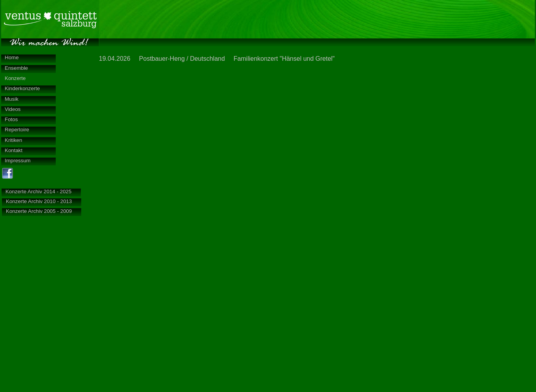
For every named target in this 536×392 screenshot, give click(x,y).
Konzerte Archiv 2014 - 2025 (38, 191)
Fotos (11, 119)
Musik (12, 99)
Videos (13, 109)
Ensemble (16, 68)
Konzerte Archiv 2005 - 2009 (39, 211)
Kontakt (14, 150)
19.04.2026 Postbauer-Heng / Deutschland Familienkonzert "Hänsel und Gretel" (217, 59)
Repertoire (17, 130)
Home (12, 57)
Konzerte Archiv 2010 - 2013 (39, 201)
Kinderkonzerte (22, 88)
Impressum (18, 161)
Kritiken (13, 140)
